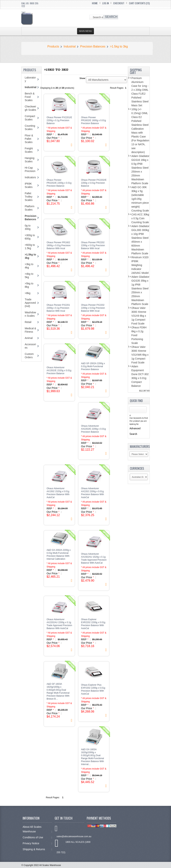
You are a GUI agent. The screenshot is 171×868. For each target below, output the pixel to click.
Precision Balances (93, 46)
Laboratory (30, 79)
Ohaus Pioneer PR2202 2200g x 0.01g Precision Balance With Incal (93, 245)
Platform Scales (29, 208)
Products (53, 46)
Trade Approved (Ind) (30, 303)
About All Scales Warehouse (37, 829)
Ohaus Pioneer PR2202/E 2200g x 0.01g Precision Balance (59, 183)
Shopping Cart (136, 71)
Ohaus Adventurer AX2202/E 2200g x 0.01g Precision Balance (93, 429)
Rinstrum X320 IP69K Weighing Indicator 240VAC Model (140, 265)
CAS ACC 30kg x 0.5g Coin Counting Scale (140, 218)
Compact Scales (30, 118)
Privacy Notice (37, 843)
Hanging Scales (29, 160)
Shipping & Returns (37, 849)
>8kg (28, 293)
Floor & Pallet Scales (29, 139)
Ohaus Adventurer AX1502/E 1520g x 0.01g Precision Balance (59, 370)
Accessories (30, 346)
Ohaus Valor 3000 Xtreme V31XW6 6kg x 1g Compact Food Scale (140, 355)
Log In (106, 3)
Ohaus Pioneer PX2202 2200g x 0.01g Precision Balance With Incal (93, 308)
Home (95, 3)
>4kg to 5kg (29, 275)
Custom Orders (29, 356)
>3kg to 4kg (29, 266)
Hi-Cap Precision (30, 169)
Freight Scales (29, 150)
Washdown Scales (30, 314)
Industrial (70, 46)
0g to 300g (28, 227)
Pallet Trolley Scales (29, 197)
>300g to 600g (30, 237)
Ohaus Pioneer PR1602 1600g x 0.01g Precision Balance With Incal (58, 245)
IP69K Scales (29, 185)
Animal (29, 338)
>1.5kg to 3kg (119, 46)
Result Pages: (53, 798)
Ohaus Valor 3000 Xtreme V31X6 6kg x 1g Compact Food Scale (139, 316)
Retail (28, 322)
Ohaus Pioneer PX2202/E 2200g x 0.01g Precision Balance (94, 183)
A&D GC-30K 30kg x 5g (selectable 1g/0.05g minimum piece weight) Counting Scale (140, 199)
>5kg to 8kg (29, 285)
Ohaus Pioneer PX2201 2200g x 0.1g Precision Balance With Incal (58, 308)
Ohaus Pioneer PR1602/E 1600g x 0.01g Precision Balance (93, 120)
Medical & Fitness (30, 330)
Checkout (119, 3)
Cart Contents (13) (139, 3)
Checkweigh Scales (30, 108)
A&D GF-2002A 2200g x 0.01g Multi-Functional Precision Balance (93, 366)
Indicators (30, 177)
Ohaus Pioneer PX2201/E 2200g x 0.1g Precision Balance (59, 120)
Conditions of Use (37, 837)
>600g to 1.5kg (30, 247)
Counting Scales (30, 127)
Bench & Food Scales (30, 97)
